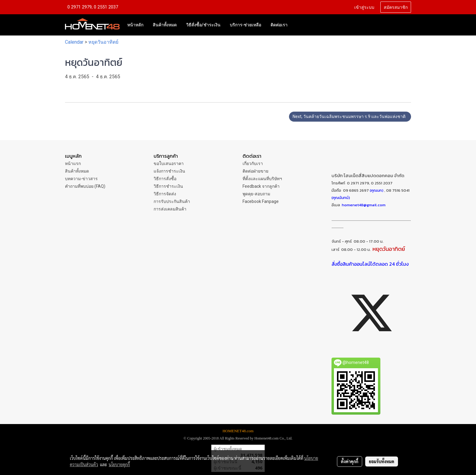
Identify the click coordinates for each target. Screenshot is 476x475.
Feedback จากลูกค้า (261, 186)
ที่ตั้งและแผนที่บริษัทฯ (262, 179)
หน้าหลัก (135, 25)
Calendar (74, 42)
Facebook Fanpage (261, 201)
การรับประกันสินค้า (172, 201)
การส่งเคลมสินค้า (170, 209)
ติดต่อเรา (279, 25)
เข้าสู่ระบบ (364, 7)
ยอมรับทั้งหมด (382, 461)
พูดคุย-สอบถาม (256, 194)
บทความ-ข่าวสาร (81, 179)
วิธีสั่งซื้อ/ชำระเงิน (203, 25)
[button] (297, 25)
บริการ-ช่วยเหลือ (245, 25)
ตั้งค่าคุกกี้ (350, 461)
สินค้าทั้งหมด (165, 25)
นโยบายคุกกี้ (119, 464)
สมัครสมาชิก (396, 7)
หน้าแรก (73, 163)
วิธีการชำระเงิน (168, 186)
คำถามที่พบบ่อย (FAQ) (85, 186)
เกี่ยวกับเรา (253, 163)
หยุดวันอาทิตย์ (103, 42)
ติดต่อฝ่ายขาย (255, 171)
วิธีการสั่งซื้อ (165, 179)
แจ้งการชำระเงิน (169, 171)
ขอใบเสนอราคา (169, 163)
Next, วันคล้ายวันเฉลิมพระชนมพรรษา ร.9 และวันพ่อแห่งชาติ (350, 116)
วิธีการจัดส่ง (165, 194)
